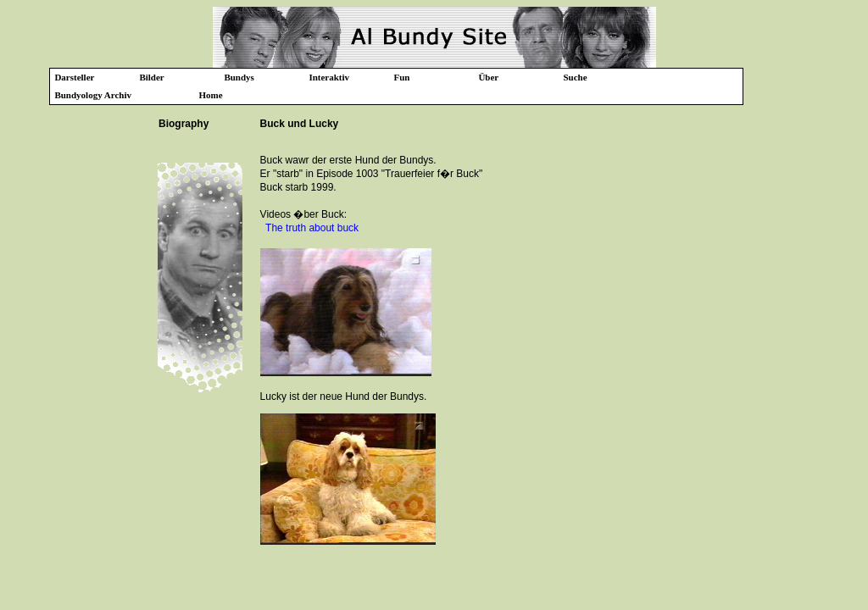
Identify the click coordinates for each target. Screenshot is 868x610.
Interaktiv (329, 77)
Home (210, 95)
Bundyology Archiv (93, 95)
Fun (401, 77)
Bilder (151, 77)
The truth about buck (312, 228)
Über (488, 77)
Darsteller (74, 77)
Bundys (239, 77)
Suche (575, 77)
